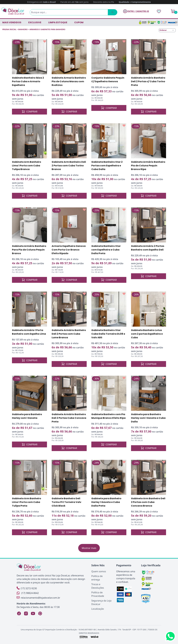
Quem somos (99, 571)
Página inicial (9, 29)
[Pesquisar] (112, 12)
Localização (98, 609)
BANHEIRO (23, 29)
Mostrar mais (89, 548)
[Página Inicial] (13, 11)
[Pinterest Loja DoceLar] (40, 613)
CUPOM (79, 22)
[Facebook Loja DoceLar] (19, 613)
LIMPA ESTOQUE (58, 22)
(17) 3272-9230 (27, 588)
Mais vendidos (12, 22)
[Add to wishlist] (45, 41)
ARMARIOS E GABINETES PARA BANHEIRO (47, 29)
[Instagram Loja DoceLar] (26, 613)
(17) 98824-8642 (28, 593)
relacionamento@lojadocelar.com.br (38, 598)
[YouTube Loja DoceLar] (33, 613)
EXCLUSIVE (35, 22)
